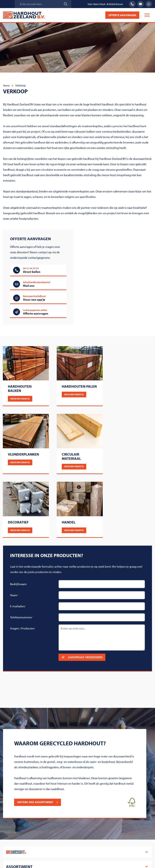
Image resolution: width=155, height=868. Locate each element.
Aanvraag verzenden (82, 591)
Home (7, 85)
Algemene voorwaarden (73, 851)
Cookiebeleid (103, 851)
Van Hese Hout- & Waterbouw (105, 4)
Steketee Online (84, 859)
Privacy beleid (127, 851)
